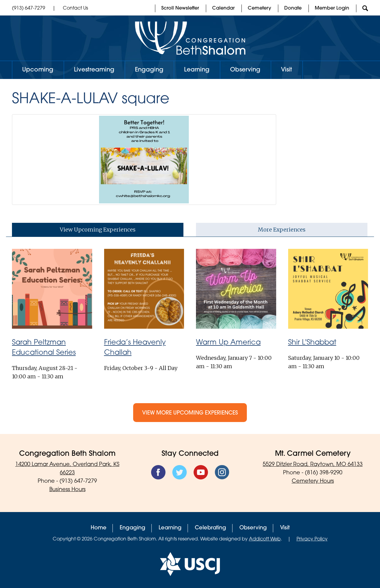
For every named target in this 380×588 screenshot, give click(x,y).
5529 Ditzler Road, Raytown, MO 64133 (313, 465)
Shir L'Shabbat (312, 343)
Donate (293, 8)
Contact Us (75, 8)
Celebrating (210, 528)
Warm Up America (228, 343)
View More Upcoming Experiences (190, 413)
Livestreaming (94, 70)
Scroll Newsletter (180, 8)
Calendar (223, 8)
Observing (245, 70)
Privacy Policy (312, 539)
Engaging (149, 70)
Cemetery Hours (313, 481)
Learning (197, 70)
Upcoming (38, 70)
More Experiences (282, 230)
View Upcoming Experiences (98, 230)
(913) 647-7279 (29, 8)
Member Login (332, 8)
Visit (286, 70)
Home (99, 528)
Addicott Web (265, 539)
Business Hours (67, 490)
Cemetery (259, 8)
